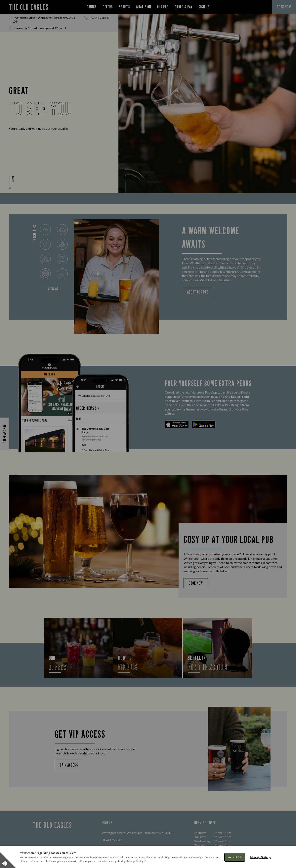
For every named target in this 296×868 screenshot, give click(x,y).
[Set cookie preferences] (8, 860)
